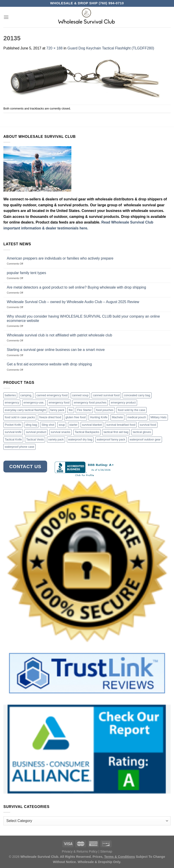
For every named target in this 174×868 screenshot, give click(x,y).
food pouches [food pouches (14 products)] (105, 410)
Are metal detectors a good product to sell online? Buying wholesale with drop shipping (76, 287)
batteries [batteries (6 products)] (10, 395)
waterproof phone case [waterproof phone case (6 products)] (19, 447)
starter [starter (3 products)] (73, 425)
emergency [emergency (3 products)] (12, 402)
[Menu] (6, 17)
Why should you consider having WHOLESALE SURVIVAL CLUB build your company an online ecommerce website (83, 319)
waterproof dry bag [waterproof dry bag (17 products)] (80, 439)
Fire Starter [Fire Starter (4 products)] (84, 410)
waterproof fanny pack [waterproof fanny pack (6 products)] (111, 439)
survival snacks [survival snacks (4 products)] (61, 432)
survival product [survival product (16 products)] (36, 432)
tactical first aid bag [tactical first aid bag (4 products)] (116, 432)
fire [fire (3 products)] (71, 410)
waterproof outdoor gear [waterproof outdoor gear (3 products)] (145, 439)
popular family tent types (26, 273)
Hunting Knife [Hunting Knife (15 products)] (99, 417)
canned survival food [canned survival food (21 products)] (106, 395)
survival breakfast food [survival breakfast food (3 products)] (121, 425)
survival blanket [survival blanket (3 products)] (92, 425)
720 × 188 (54, 48)
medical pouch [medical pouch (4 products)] (137, 417)
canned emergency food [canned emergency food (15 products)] (52, 395)
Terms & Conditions (120, 857)
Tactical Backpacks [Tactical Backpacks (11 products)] (87, 432)
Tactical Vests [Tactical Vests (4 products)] (35, 439)
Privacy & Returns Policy (80, 851)
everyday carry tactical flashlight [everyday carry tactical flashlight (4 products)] (25, 410)
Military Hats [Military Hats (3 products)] (158, 417)
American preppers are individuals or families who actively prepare (60, 258)
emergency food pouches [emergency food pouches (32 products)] (90, 402)
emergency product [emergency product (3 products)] (123, 402)
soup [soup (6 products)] (62, 425)
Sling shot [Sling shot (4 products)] (48, 425)
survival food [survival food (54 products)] (148, 425)
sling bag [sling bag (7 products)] (31, 425)
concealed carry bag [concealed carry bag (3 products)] (137, 395)
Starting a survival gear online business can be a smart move (56, 350)
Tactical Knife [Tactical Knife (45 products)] (13, 439)
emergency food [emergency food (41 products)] (59, 402)
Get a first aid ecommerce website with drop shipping (49, 364)
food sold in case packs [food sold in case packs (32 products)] (20, 417)
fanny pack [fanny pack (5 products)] (57, 410)
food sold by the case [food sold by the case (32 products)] (132, 410)
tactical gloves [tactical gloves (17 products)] (142, 432)
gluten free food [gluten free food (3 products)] (76, 417)
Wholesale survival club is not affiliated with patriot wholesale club (59, 335)
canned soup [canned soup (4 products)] (80, 395)
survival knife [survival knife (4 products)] (13, 432)
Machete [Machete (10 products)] (117, 417)
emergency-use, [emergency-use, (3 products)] (34, 402)
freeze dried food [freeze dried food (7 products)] (50, 417)
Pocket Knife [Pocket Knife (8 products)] (13, 425)
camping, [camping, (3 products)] (26, 395)
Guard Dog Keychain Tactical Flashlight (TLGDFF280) (111, 48)
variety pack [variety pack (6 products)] (56, 439)
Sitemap (106, 851)
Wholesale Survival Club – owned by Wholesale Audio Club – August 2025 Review (73, 302)
